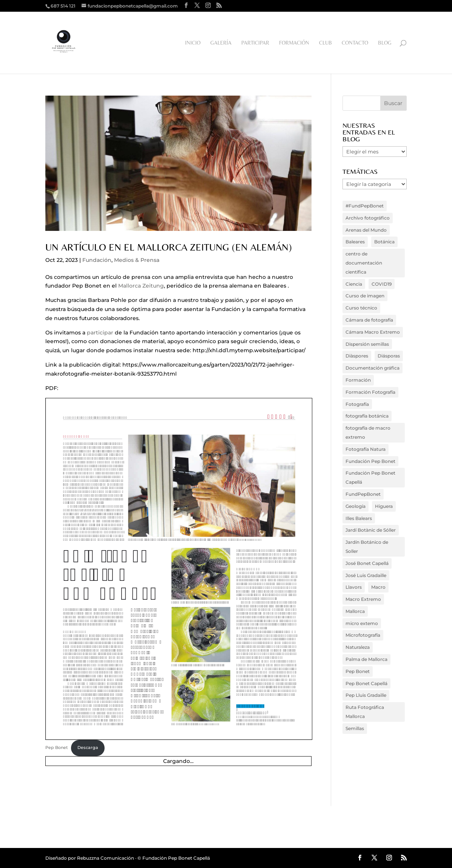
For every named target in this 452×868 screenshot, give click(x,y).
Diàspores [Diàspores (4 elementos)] (357, 356)
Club (326, 43)
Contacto (355, 43)
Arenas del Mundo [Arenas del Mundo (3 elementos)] (366, 230)
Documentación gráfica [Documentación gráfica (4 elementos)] (373, 368)
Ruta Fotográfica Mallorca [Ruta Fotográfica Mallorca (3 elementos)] (365, 712)
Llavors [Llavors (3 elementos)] (354, 587)
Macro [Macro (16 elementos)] (378, 587)
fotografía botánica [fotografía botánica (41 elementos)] (367, 416)
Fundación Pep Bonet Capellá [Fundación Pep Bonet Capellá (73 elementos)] (370, 477)
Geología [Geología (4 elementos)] (356, 506)
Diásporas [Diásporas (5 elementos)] (389, 356)
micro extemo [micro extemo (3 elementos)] (362, 623)
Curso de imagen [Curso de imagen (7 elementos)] (365, 296)
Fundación (97, 260)
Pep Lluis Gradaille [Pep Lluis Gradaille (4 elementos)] (366, 695)
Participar (255, 43)
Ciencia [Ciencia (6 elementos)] (354, 284)
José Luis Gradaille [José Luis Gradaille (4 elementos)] (366, 575)
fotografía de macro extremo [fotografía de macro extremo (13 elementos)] (368, 432)
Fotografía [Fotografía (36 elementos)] (357, 404)
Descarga (88, 747)
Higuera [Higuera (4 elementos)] (384, 506)
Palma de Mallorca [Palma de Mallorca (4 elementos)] (366, 659)
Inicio (193, 43)
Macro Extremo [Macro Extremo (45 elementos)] (363, 599)
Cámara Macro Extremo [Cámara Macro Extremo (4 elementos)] (373, 332)
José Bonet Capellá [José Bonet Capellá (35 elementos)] (367, 563)
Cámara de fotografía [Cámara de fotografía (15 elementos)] (369, 320)
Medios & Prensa (137, 260)
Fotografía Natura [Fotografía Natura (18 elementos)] (366, 449)
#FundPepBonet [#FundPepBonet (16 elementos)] (365, 206)
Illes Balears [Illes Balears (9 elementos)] (359, 518)
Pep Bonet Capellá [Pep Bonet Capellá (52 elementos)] (366, 683)
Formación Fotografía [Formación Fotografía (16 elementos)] (370, 392)
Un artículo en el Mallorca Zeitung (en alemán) (169, 247)
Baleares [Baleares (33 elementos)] (355, 242)
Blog (385, 43)
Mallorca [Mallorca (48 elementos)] (355, 611)
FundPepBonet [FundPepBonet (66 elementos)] (363, 494)
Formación (294, 43)
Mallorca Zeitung (141, 286)
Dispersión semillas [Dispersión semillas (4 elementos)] (367, 344)
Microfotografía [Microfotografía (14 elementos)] (363, 635)
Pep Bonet (57, 747)
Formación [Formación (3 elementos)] (358, 380)
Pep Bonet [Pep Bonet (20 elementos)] (358, 671)
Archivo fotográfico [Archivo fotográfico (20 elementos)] (368, 218)
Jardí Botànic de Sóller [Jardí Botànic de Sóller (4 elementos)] (371, 530)
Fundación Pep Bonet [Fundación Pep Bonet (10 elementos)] (370, 461)
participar (100, 333)
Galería (221, 43)
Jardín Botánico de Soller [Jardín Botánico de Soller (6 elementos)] (367, 547)
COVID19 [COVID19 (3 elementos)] (382, 284)
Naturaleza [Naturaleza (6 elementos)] (358, 647)
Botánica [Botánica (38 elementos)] (384, 242)
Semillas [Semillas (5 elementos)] (355, 728)
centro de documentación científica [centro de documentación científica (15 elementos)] (364, 263)
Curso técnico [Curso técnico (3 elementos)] (361, 308)
